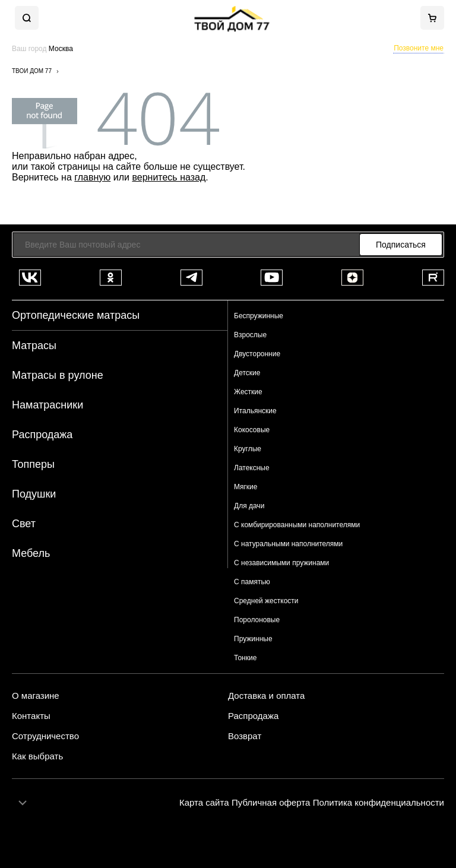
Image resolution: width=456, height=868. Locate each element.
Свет (24, 524)
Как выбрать (37, 756)
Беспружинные (259, 316)
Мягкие (246, 487)
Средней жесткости (266, 601)
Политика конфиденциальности (379, 802)
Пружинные (253, 639)
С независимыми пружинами (281, 563)
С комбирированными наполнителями (297, 525)
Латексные (252, 468)
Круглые (248, 449)
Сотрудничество (45, 736)
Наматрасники (47, 405)
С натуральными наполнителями (288, 544)
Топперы (33, 464)
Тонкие (245, 658)
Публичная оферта (271, 802)
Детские (247, 373)
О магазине (36, 696)
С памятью (252, 582)
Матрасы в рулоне (58, 375)
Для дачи (249, 506)
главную (92, 177)
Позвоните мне (419, 48)
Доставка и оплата (266, 696)
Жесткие (248, 392)
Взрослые (250, 335)
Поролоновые (257, 620)
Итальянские (255, 411)
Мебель (31, 553)
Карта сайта (204, 802)
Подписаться (401, 245)
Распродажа (42, 435)
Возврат (245, 736)
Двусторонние (257, 354)
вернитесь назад (169, 177)
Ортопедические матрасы (76, 315)
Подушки (34, 494)
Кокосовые (252, 430)
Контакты (31, 716)
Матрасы (34, 346)
